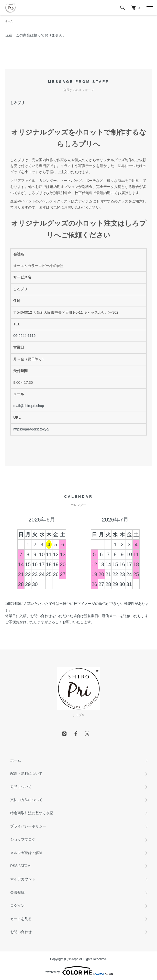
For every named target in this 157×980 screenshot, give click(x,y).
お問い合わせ (21, 932)
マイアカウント (23, 879)
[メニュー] (149, 8)
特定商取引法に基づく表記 (32, 813)
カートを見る (21, 919)
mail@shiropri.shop (29, 406)
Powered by (78, 970)
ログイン (17, 906)
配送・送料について (26, 773)
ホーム (9, 21)
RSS (14, 866)
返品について (21, 787)
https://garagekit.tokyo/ (31, 429)
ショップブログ (23, 839)
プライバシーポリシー (28, 826)
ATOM (25, 866)
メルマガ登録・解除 (26, 853)
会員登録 (17, 892)
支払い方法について (26, 800)
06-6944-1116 (24, 336)
